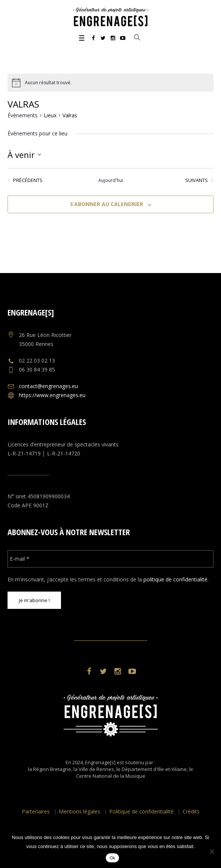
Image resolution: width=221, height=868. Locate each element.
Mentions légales (79, 811)
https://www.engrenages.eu (52, 395)
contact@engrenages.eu (48, 386)
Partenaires (36, 811)
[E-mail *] (110, 559)
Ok (112, 858)
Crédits (191, 811)
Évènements (23, 115)
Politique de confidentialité (141, 811)
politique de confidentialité (175, 579)
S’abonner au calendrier (107, 204)
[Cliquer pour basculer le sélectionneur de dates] (24, 155)
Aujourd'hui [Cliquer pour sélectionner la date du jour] (111, 181)
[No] (212, 851)
